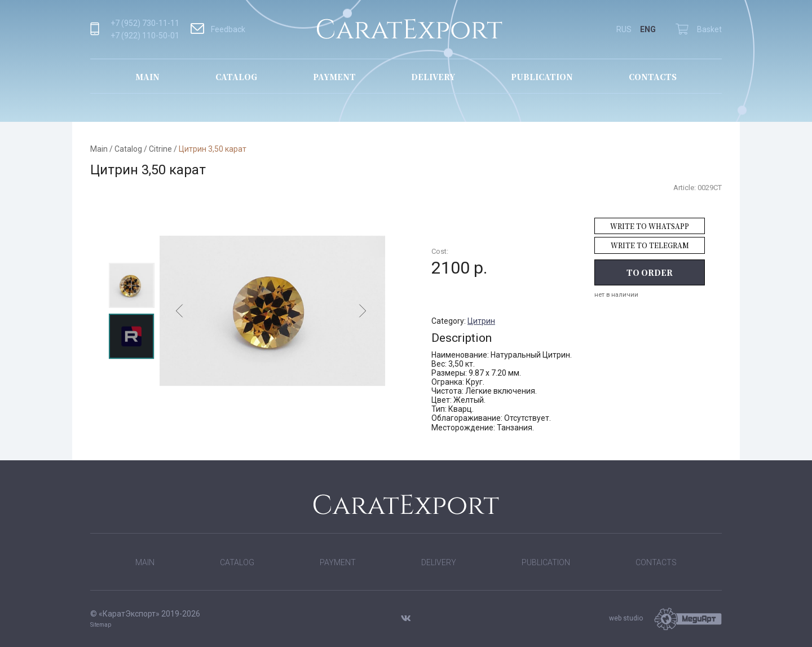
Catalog (236, 77)
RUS (624, 29)
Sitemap (101, 625)
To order (650, 272)
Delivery (433, 77)
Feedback (218, 29)
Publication (542, 77)
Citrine (160, 149)
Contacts (653, 77)
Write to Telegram (650, 245)
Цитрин (481, 321)
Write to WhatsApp (650, 226)
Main (147, 77)
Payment (334, 77)
